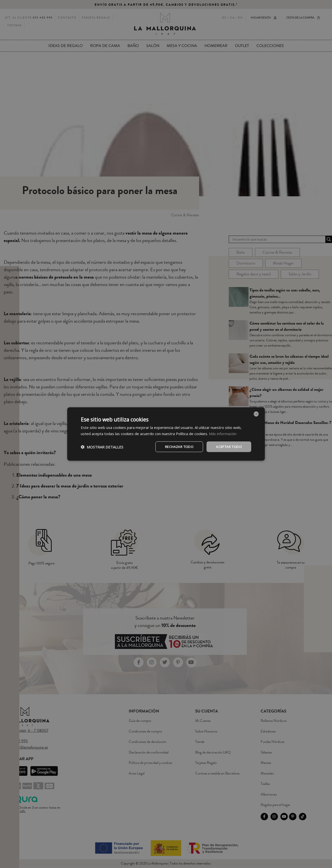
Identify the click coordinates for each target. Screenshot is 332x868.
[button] (102, 447)
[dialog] (166, 434)
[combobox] (256, 414)
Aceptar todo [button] (228, 447)
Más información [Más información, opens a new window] (223, 433)
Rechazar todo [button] (176, 447)
